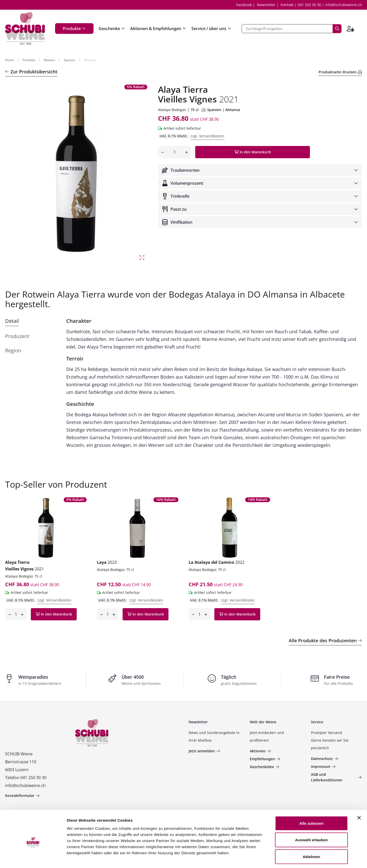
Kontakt (287, 5)
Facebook (244, 5)
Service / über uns (211, 29)
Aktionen (260, 751)
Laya (107, 562)
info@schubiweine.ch (344, 5)
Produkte (74, 29)
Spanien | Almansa (221, 110)
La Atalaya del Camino (217, 562)
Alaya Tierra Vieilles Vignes (24, 566)
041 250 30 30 (309, 5)
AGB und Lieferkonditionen (336, 777)
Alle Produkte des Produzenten (325, 640)
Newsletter (266, 5)
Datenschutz (325, 759)
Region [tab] (13, 350)
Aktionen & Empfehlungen (158, 29)
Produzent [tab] (17, 336)
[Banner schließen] (359, 796)
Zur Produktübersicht (31, 72)
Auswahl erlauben (311, 818)
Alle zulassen (311, 801)
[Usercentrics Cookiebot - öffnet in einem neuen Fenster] (33, 858)
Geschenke (112, 29)
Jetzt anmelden (204, 751)
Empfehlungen (265, 759)
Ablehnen (311, 834)
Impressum (323, 766)
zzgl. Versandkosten (207, 136)
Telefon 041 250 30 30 (26, 778)
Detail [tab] (12, 321)
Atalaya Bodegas (172, 110)
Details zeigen (271, 858)
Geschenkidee (265, 767)
